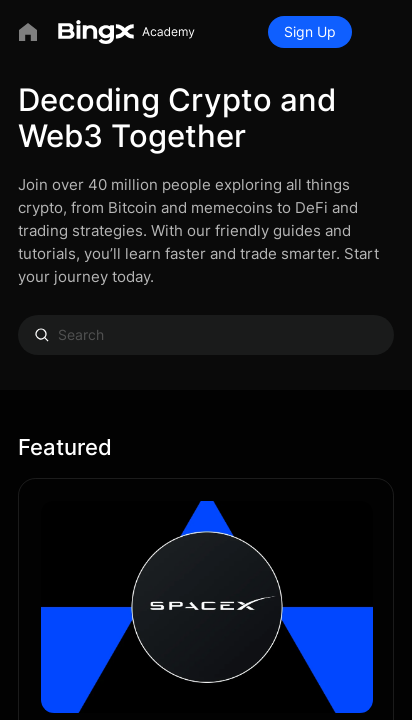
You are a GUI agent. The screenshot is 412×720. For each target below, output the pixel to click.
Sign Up (310, 31)
